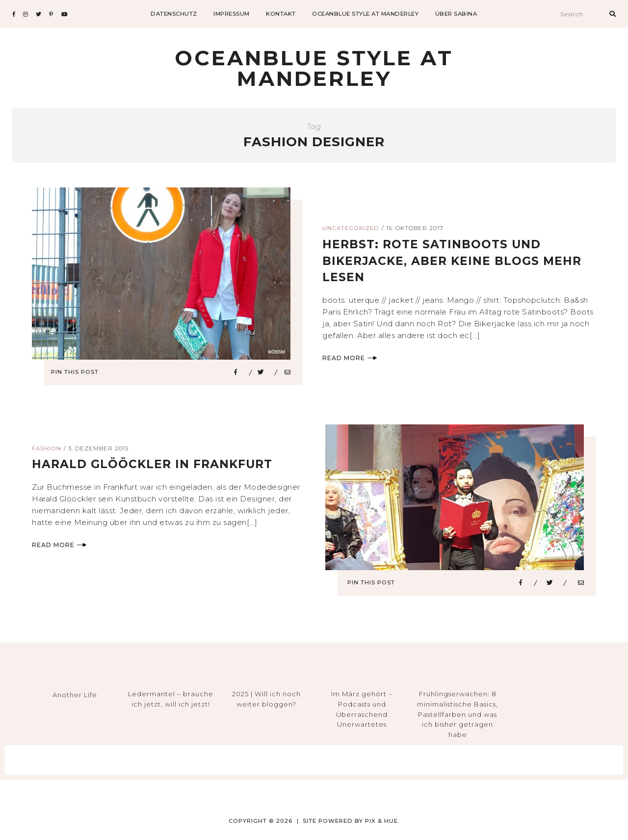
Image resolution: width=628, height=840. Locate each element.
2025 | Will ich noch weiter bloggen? (266, 699)
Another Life (75, 695)
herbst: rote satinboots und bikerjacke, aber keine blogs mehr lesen (455, 261)
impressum (232, 14)
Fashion (47, 448)
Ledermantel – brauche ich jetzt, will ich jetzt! (171, 699)
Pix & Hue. (382, 821)
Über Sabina (456, 14)
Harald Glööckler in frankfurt (155, 464)
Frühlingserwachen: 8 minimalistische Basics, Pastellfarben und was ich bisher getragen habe (458, 714)
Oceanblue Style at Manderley (365, 14)
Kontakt (281, 14)
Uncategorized (351, 228)
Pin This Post (78, 372)
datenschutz (174, 14)
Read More (350, 358)
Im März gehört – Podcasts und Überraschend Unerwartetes (362, 709)
